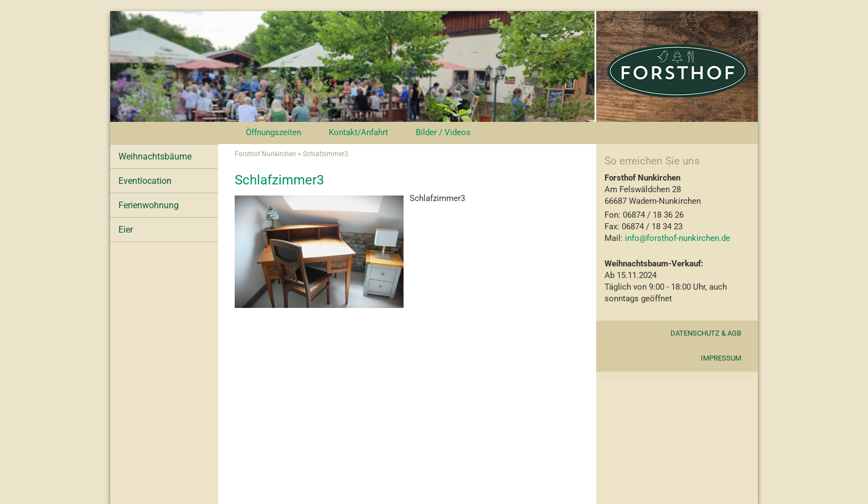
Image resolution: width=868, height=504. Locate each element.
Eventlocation (145, 181)
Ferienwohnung (149, 205)
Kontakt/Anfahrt (358, 132)
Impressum (721, 358)
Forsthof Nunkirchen (265, 154)
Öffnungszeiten (273, 132)
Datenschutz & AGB (706, 333)
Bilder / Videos (443, 132)
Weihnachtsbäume (155, 156)
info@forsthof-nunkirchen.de (676, 238)
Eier (126, 230)
